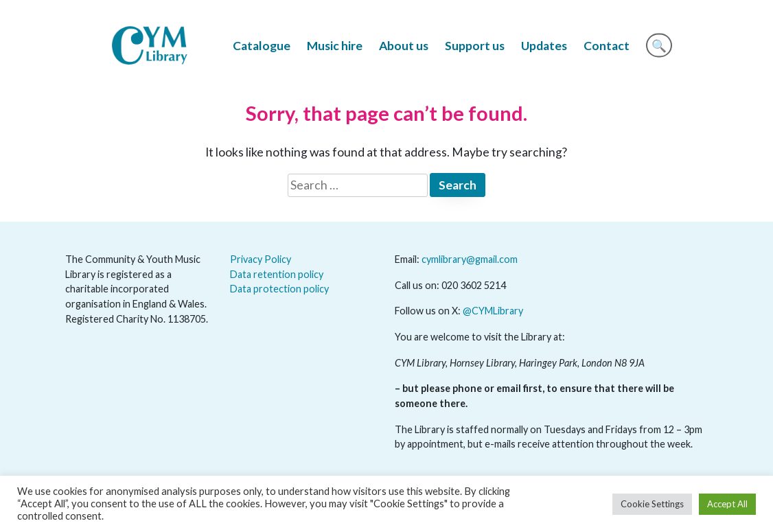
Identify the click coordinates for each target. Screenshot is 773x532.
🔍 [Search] (659, 46)
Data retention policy (277, 274)
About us (404, 46)
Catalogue (262, 46)
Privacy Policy (261, 259)
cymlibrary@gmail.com (470, 259)
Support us (475, 46)
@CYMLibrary (493, 311)
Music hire (335, 46)
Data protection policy (279, 289)
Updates (544, 46)
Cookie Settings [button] (652, 504)
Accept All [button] (727, 504)
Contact (607, 46)
